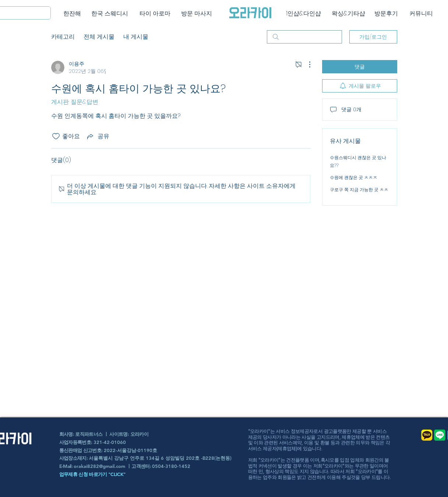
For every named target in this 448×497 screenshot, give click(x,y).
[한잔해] (72, 14)
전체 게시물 (99, 37)
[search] (304, 37)
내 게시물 (136, 37)
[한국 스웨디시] (110, 14)
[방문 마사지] (197, 14)
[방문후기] (386, 14)
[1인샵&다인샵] (304, 14)
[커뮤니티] (421, 14)
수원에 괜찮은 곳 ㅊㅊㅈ (354, 177)
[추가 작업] (306, 64)
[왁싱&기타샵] (348, 14)
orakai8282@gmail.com (99, 466)
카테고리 (63, 37)
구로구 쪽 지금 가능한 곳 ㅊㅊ (359, 190)
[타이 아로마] (155, 14)
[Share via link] (98, 136)
